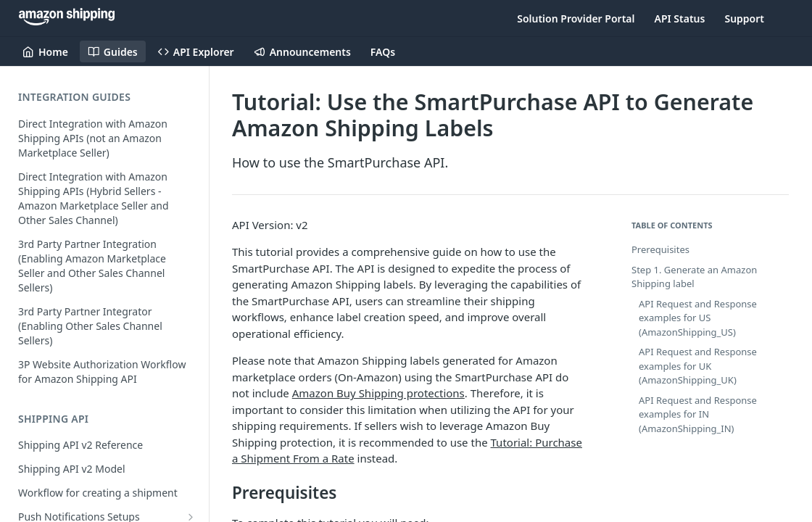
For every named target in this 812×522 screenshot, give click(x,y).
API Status (680, 18)
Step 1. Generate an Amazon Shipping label (694, 277)
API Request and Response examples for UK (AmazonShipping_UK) (698, 366)
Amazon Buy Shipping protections (378, 393)
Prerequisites (660, 249)
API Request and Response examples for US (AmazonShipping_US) (698, 318)
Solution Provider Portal (576, 18)
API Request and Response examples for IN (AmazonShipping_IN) (698, 414)
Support (744, 18)
